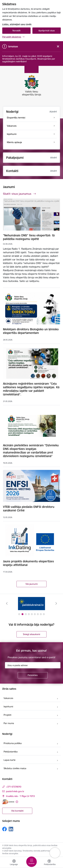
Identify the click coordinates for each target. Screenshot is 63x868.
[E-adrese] (8, 802)
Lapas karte (10, 760)
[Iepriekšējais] (7, 603)
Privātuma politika (13, 743)
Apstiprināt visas (47, 31)
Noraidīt (16, 31)
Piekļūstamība (11, 752)
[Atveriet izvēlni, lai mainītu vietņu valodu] (14, 863)
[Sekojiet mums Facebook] (4, 829)
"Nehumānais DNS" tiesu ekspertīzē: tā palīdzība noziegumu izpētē (29, 237)
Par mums (9, 723)
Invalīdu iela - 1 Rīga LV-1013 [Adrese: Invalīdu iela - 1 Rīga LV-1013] (20, 796)
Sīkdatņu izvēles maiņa (15, 768)
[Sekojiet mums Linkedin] (11, 829)
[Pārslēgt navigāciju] (31, 862)
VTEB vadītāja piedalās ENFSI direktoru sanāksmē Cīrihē (29, 509)
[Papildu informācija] (17, 802)
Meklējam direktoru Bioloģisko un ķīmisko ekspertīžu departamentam (31, 331)
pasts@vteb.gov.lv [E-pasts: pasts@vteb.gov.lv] (15, 791)
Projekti (7, 715)
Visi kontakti (17, 811)
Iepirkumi (8, 707)
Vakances (8, 698)
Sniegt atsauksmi (31, 634)
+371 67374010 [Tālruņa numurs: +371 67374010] (14, 787)
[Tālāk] (56, 603)
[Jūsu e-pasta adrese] (33, 665)
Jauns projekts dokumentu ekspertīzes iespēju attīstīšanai (28, 563)
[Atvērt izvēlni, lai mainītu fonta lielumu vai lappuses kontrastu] (49, 863)
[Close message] (58, 47)
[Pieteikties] (33, 675)
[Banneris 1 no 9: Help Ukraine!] (31, 603)
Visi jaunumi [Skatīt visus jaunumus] (31, 584)
